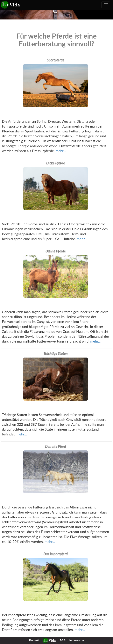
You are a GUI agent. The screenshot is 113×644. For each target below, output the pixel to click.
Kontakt (34, 640)
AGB (63, 640)
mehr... (61, 151)
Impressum (77, 640)
